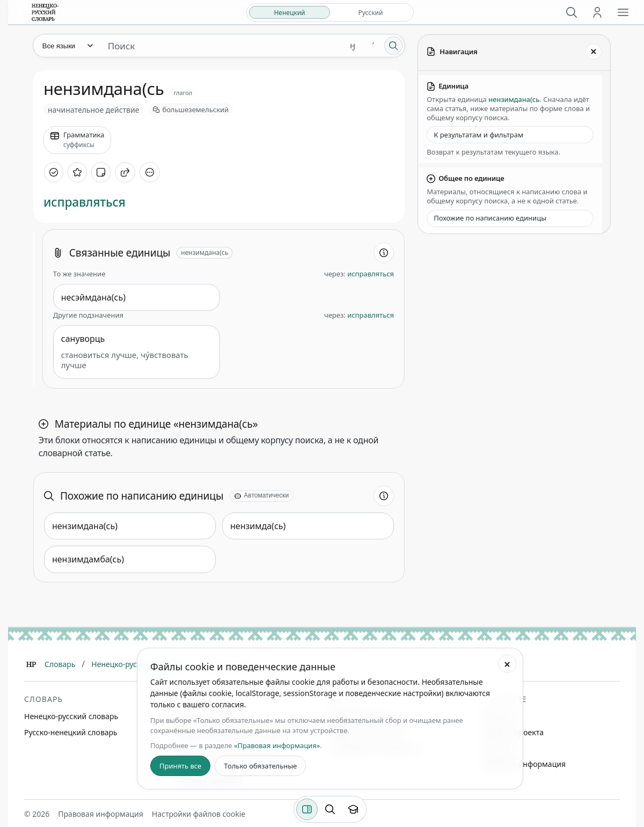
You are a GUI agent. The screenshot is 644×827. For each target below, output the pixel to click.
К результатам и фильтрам (478, 135)
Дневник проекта (513, 732)
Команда (497, 716)
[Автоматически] (262, 496)
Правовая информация (523, 764)
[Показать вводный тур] (353, 809)
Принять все (180, 766)
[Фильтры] (307, 809)
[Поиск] (572, 12)
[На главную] (45, 12)
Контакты (498, 748)
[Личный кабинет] (597, 12)
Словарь (60, 664)
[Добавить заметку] (101, 172)
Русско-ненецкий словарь (71, 732)
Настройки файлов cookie (199, 814)
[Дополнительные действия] (150, 172)
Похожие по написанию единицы (490, 218)
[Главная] (31, 664)
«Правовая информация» (277, 745)
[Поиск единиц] (221, 46)
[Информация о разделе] (384, 253)
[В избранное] (77, 172)
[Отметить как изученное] (54, 172)
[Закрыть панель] (594, 52)
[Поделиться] (125, 172)
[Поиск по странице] (330, 809)
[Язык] (67, 46)
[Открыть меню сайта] (623, 12)
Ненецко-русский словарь (71, 716)
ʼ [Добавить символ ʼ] (373, 45)
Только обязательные (260, 766)
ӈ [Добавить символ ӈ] (353, 45)
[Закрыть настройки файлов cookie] (507, 664)
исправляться (85, 202)
